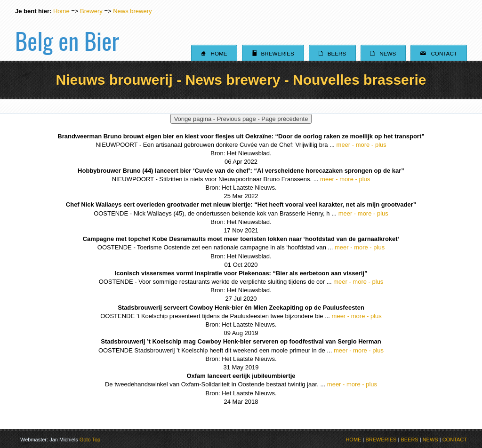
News (383, 53)
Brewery (91, 11)
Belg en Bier (67, 30)
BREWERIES (381, 440)
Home (61, 11)
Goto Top (90, 440)
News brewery (132, 11)
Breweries (273, 53)
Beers (333, 53)
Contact (439, 53)
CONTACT (455, 440)
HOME (353, 440)
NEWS (430, 440)
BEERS (409, 440)
